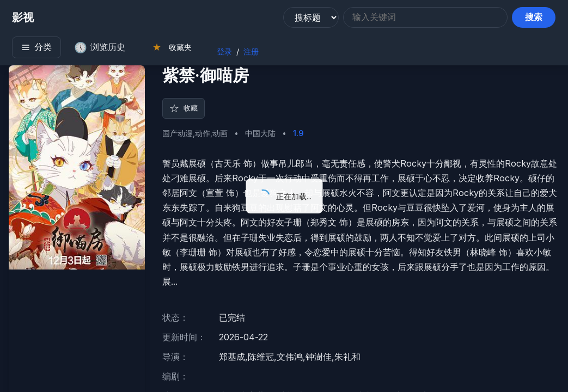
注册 (248, 53)
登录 (221, 53)
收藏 (186, 113)
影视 (20, 19)
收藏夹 (168, 49)
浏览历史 (96, 49)
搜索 (538, 19)
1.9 (298, 139)
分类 (33, 48)
